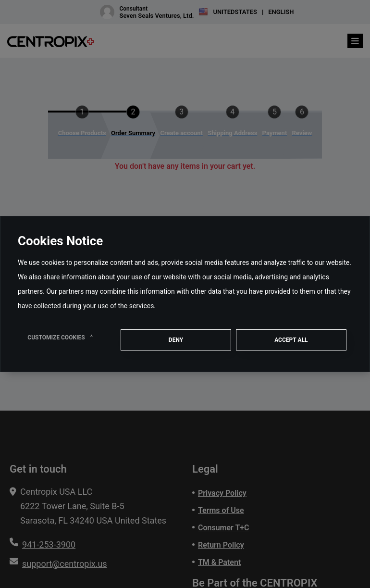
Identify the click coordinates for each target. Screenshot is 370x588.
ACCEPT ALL (291, 340)
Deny (176, 340)
